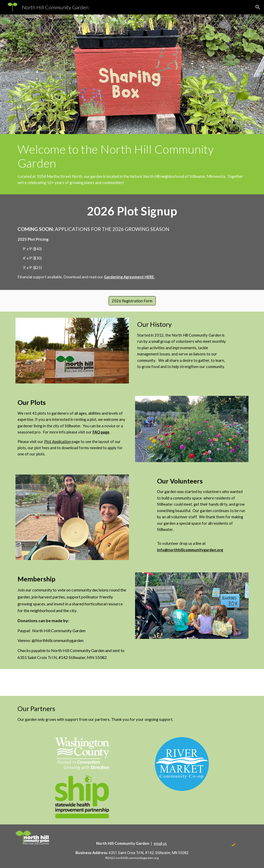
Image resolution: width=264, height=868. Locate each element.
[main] (132, 164)
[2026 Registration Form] (132, 301)
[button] (258, 7)
